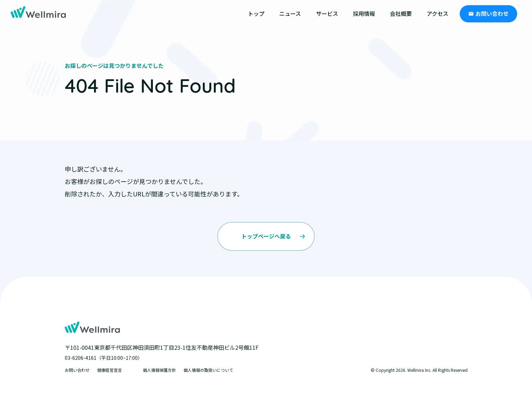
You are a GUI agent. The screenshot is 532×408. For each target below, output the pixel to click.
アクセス (437, 13)
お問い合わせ (492, 13)
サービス (327, 13)
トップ (256, 13)
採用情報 (364, 13)
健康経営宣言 (109, 370)
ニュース (290, 13)
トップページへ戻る (266, 236)
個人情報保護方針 (159, 370)
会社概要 (401, 13)
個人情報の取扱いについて (208, 370)
